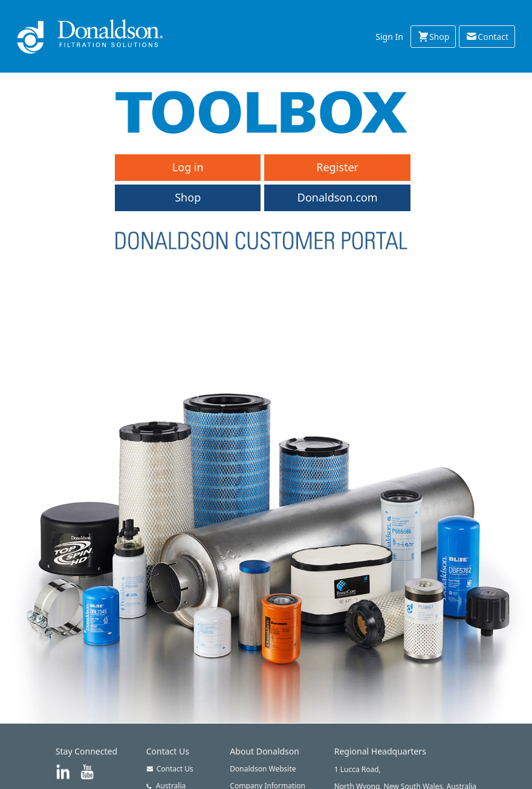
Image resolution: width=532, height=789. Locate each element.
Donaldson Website (263, 769)
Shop (433, 36)
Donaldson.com (338, 197)
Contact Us (170, 769)
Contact (487, 36)
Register (337, 167)
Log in (188, 167)
